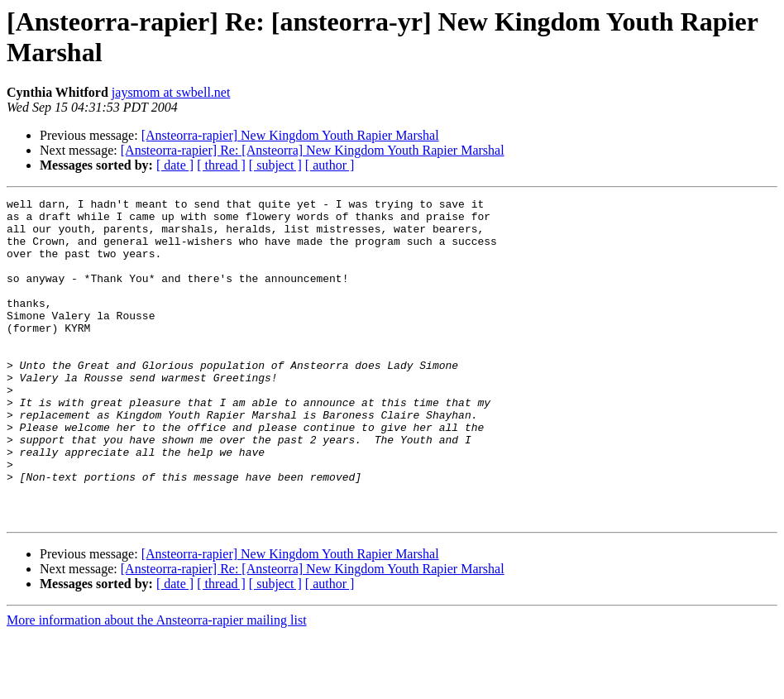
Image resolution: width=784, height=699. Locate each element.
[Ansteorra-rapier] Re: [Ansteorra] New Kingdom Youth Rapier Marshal (313, 150)
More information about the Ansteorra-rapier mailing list (157, 685)
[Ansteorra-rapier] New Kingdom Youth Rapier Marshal (290, 135)
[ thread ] (221, 165)
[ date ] (175, 165)
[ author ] (330, 165)
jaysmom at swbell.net (171, 92)
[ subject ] (275, 165)
